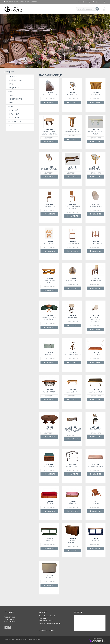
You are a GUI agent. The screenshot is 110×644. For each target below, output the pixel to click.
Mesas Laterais (13, 118)
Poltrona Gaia (72, 94)
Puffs (10, 125)
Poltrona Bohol (49, 242)
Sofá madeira (49, 502)
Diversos (11, 103)
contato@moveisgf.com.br (86, 2)
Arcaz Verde (49, 354)
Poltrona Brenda (96, 205)
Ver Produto (49, 99)
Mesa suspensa (95, 354)
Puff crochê (72, 317)
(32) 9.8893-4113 (10, 619)
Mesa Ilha (49, 428)
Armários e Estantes (15, 80)
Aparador (49, 539)
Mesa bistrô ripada (72, 131)
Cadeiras (11, 95)
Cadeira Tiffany (96, 428)
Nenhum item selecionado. (86, 9)
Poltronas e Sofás (14, 122)
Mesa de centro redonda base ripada (49, 132)
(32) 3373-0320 (10, 617)
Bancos (11, 84)
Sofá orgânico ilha (49, 94)
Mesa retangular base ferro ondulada (72, 429)
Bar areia (49, 577)
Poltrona (95, 502)
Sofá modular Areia (96, 465)
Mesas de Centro (14, 114)
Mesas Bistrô (13, 110)
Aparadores (12, 76)
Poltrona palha (96, 168)
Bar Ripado (96, 94)
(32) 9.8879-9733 (10, 622)
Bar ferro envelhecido (72, 540)
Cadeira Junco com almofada (72, 206)
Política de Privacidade (47, 630)
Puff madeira (49, 465)
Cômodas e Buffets (15, 99)
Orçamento (49, 102)
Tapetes (11, 129)
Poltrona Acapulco (72, 279)
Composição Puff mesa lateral (49, 318)
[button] (5, 53)
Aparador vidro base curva (95, 132)
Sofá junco (72, 168)
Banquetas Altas (14, 88)
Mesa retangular (49, 391)
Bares (10, 91)
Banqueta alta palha (49, 168)
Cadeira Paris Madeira (72, 354)
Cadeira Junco (49, 205)
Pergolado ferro (72, 465)
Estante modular (72, 242)
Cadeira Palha (96, 279)
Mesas (10, 107)
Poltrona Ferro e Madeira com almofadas (95, 319)
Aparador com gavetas (49, 280)
